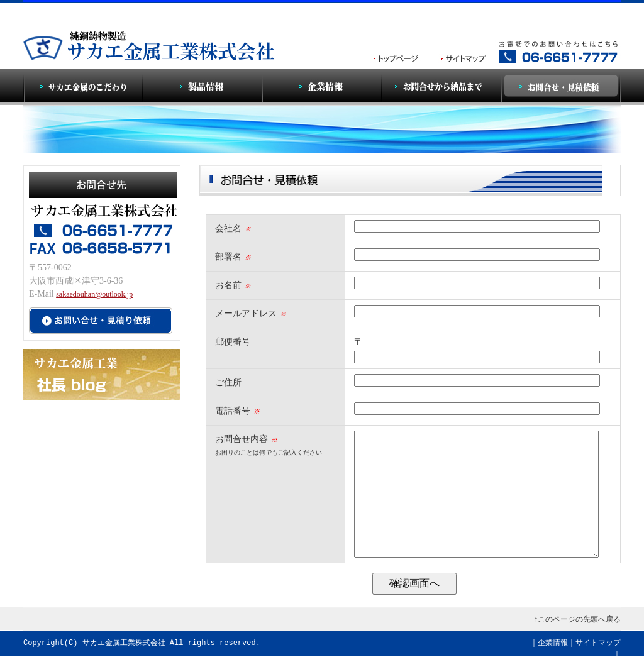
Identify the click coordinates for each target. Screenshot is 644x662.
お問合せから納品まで (441, 87)
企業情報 (322, 87)
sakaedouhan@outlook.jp (94, 294)
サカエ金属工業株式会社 (124, 643)
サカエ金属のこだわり (83, 87)
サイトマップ (598, 643)
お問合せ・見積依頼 (561, 87)
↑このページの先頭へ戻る (577, 619)
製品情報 (203, 87)
